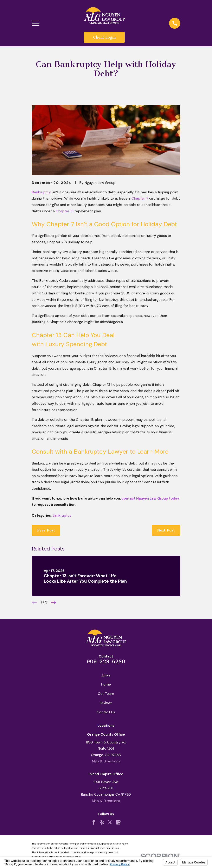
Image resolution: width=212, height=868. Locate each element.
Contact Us (106, 712)
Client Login (104, 37)
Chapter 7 (140, 198)
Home (106, 684)
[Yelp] (102, 822)
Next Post (166, 530)
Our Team (106, 694)
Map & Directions (106, 761)
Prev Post (46, 530)
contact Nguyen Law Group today (150, 498)
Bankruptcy (41, 192)
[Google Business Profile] (118, 822)
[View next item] (53, 602)
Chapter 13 (65, 211)
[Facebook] (94, 822)
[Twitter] (110, 822)
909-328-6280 (106, 662)
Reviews (106, 703)
